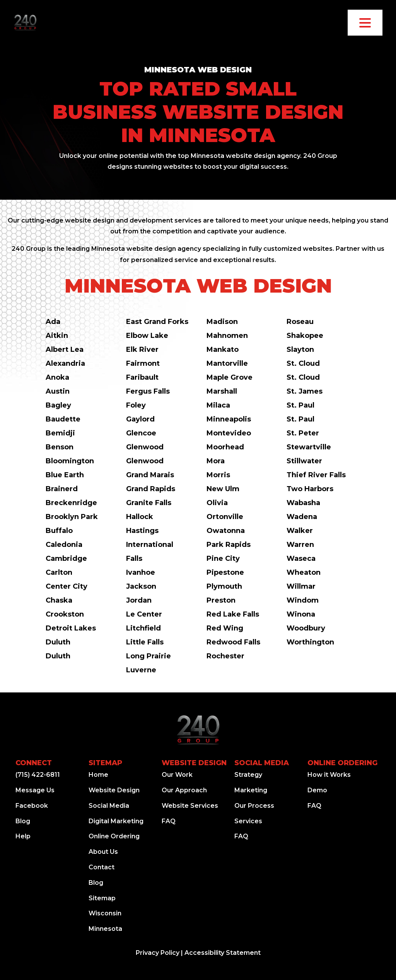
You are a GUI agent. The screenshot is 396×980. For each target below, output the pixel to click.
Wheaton (304, 572)
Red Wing (225, 628)
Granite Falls (149, 503)
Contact (102, 867)
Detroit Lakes (71, 628)
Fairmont (143, 363)
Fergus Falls (148, 391)
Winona (301, 614)
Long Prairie (148, 656)
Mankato (223, 350)
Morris (218, 475)
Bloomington (70, 461)
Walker (300, 531)
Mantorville (227, 363)
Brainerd (62, 489)
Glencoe (141, 433)
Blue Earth (65, 475)
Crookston (65, 614)
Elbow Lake (147, 336)
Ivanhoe (141, 572)
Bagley (58, 405)
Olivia (217, 503)
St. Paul (300, 405)
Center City (67, 586)
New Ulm (223, 489)
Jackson (141, 586)
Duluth (58, 642)
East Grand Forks (157, 322)
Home (98, 775)
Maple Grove (230, 377)
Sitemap (105, 763)
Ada (53, 322)
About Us (103, 852)
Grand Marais (150, 475)
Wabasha (303, 503)
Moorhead (225, 447)
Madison (222, 322)
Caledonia (64, 545)
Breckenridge (71, 503)
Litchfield (143, 628)
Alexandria (65, 363)
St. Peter (303, 433)
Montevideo (229, 433)
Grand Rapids (151, 489)
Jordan (139, 600)
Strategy (248, 775)
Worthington (310, 642)
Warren (300, 545)
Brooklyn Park (72, 517)
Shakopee (305, 336)
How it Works (329, 775)
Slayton (300, 350)
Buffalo (59, 531)
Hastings (142, 531)
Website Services (190, 806)
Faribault (142, 377)
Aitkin (57, 336)
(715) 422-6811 (38, 775)
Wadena (302, 517)
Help (23, 836)
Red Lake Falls (233, 614)
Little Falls (145, 642)
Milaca (218, 405)
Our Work (177, 775)
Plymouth (224, 586)
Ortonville (225, 517)
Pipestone (225, 572)
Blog (23, 821)
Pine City (223, 559)
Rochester (225, 656)
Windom (303, 600)
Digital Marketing (116, 821)
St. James (305, 391)
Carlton (59, 572)
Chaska (59, 600)
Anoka (57, 377)
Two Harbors (310, 489)
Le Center (144, 614)
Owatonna (226, 531)
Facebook (32, 806)
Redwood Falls (233, 642)
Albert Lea (65, 350)
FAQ (169, 821)
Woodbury (306, 628)
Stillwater (304, 461)
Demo (317, 790)
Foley (136, 405)
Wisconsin (105, 913)
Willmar (301, 586)
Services (248, 821)
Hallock (140, 517)
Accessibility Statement (223, 953)
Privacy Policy (158, 953)
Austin (58, 391)
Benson (60, 447)
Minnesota (105, 929)
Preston (221, 600)
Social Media (109, 806)
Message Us (35, 790)
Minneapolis (229, 419)
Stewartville (309, 447)
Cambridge (66, 559)
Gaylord (140, 419)
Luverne (141, 670)
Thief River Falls (316, 475)
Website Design (114, 790)
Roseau (300, 322)
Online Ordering (114, 836)
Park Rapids (229, 545)
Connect (34, 763)
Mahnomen (227, 336)
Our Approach (184, 790)
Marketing (251, 790)
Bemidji (60, 433)
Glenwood (145, 447)
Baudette (63, 419)
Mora (216, 461)
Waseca (301, 559)
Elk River (142, 350)
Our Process (254, 806)
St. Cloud (303, 363)
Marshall (222, 391)
